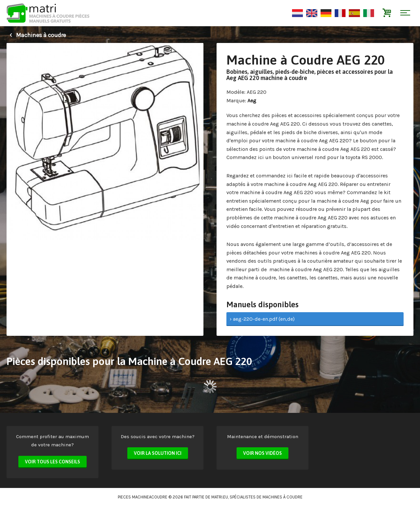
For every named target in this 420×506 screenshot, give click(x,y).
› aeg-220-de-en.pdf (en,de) (262, 319)
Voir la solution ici (158, 453)
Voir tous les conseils (52, 462)
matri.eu (220, 497)
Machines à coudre (36, 35)
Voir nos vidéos (262, 453)
